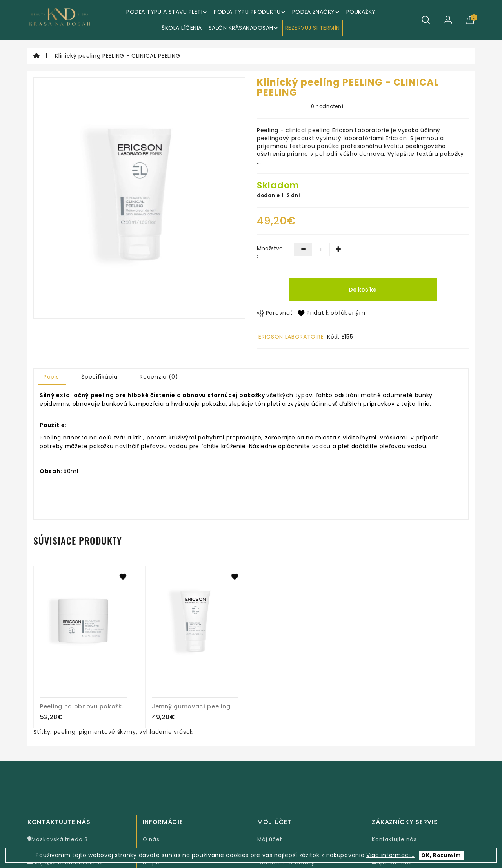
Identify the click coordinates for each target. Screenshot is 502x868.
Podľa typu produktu (250, 12)
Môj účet (270, 839)
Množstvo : (270, 252)
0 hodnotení (327, 106)
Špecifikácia (99, 377)
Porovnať (275, 313)
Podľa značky (316, 12)
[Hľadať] (426, 20)
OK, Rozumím (441, 855)
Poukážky (361, 12)
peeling (65, 732)
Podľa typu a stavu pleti (167, 12)
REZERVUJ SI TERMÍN (313, 28)
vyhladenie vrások (166, 732)
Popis (51, 377)
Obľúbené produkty (286, 863)
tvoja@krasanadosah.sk (65, 863)
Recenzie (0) (159, 377)
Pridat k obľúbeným (331, 313)
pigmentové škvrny (107, 732)
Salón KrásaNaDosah (243, 28)
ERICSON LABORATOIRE (291, 337)
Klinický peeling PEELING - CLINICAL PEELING (117, 56)
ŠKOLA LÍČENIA (182, 28)
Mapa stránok (392, 863)
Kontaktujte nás (394, 839)
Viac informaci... (390, 855)
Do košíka (363, 290)
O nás (151, 839)
